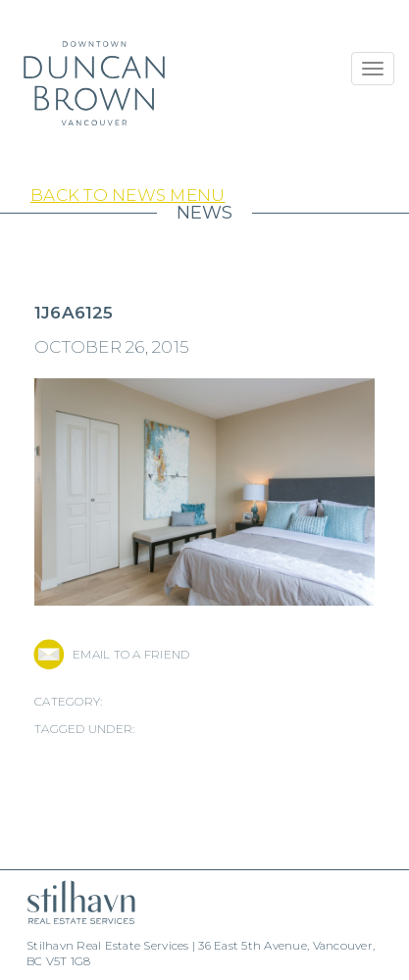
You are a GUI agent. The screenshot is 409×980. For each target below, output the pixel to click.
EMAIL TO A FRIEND (131, 654)
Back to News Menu (128, 195)
